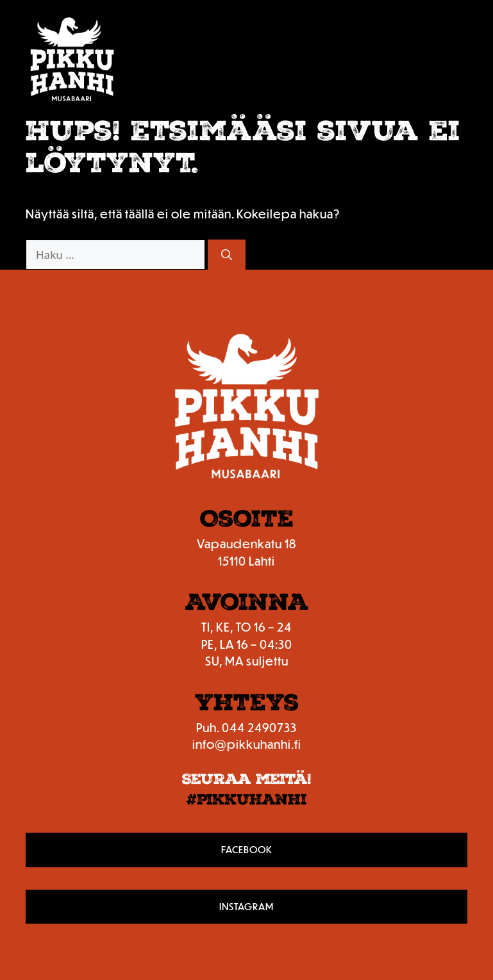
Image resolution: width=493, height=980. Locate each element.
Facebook (247, 849)
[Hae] (227, 255)
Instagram (246, 906)
